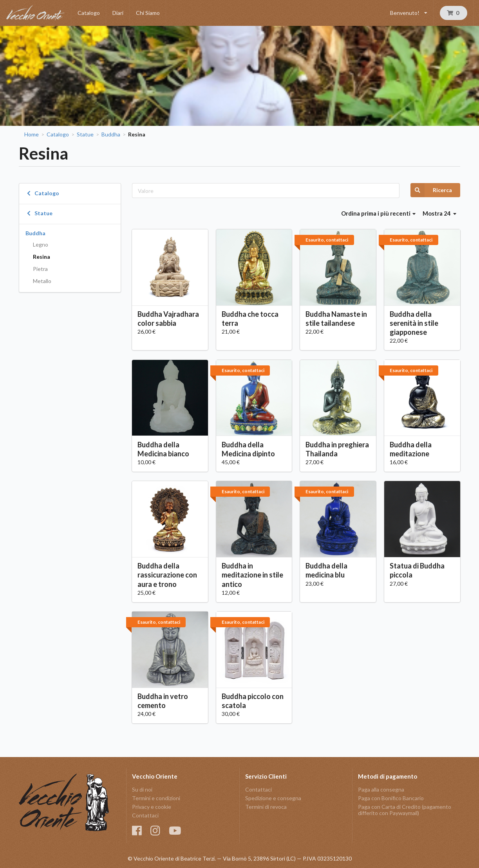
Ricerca (431, 190)
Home (32, 134)
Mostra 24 (439, 213)
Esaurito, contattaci (327, 240)
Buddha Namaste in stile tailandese (336, 319)
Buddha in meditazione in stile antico (252, 575)
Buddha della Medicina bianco (163, 449)
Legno (41, 244)
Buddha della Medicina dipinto (248, 449)
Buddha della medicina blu (326, 570)
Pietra (40, 269)
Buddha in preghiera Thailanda (337, 449)
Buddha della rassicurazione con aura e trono (167, 575)
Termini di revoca (266, 807)
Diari (118, 13)
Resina (42, 257)
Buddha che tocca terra (250, 319)
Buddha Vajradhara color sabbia (168, 319)
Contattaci (145, 815)
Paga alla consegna (381, 790)
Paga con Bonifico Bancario (391, 798)
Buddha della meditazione (411, 449)
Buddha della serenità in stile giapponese (414, 323)
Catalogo (89, 13)
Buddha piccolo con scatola (253, 701)
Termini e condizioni (156, 798)
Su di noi (142, 790)
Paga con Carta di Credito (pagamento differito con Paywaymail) (405, 810)
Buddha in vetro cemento (163, 701)
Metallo (42, 281)
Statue (85, 134)
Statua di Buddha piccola (417, 570)
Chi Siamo (148, 13)
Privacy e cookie (152, 807)
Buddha (111, 134)
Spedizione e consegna (273, 798)
